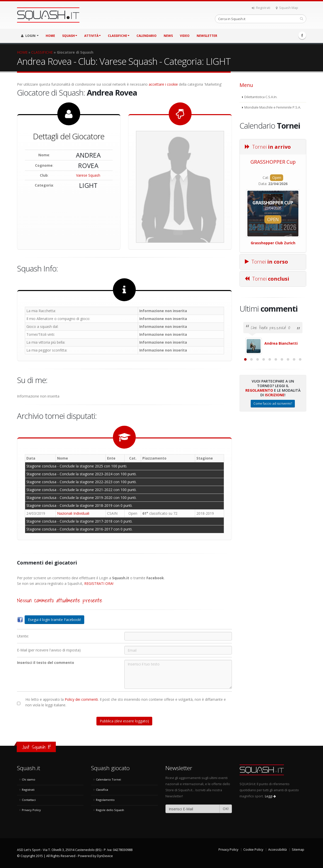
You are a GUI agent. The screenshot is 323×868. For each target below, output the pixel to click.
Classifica (102, 790)
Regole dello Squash (110, 810)
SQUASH (70, 36)
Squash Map (287, 8)
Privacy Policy (31, 810)
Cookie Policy (253, 850)
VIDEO (185, 36)
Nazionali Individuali (73, 513)
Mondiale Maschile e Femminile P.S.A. (273, 107)
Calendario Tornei (108, 779)
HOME (50, 36)
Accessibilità (277, 850)
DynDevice (105, 856)
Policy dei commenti (81, 699)
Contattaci (29, 800)
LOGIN (30, 36)
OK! (226, 809)
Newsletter (207, 36)
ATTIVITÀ (92, 36)
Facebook (302, 35)
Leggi (270, 796)
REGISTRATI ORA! (99, 583)
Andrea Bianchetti (281, 343)
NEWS (168, 36)
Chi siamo (29, 779)
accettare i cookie (163, 84)
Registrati (261, 8)
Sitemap (298, 850)
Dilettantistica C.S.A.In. (261, 97)
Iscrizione (275, 450)
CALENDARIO (147, 36)
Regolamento (259, 446)
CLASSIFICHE (119, 36)
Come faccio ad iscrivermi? (273, 459)
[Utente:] (178, 636)
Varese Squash (88, 175)
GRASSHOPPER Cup (273, 162)
